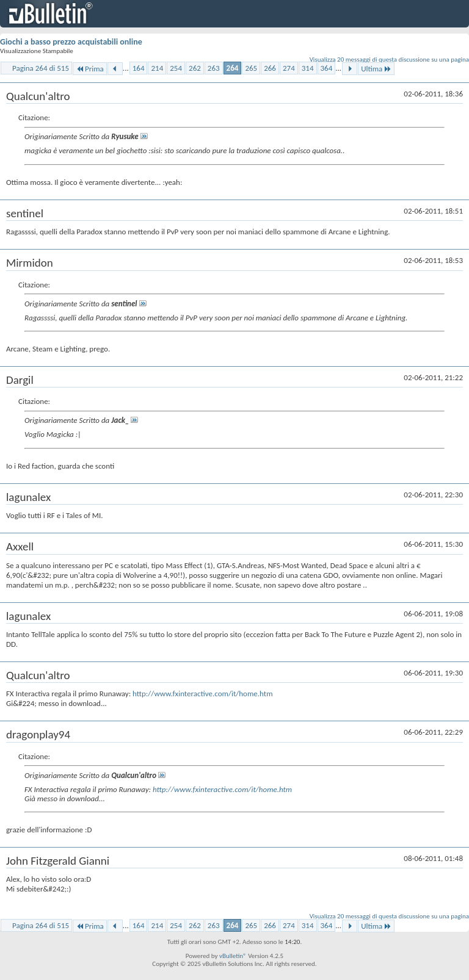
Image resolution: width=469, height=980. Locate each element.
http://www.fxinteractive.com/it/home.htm (202, 694)
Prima (90, 69)
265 (251, 68)
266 (270, 68)
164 (139, 68)
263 (214, 68)
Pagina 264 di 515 (41, 68)
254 (176, 68)
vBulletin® (233, 956)
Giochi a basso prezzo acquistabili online (71, 42)
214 (157, 68)
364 (327, 68)
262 (195, 68)
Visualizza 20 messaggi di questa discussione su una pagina (389, 59)
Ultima (376, 69)
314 (308, 68)
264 (233, 68)
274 (289, 68)
